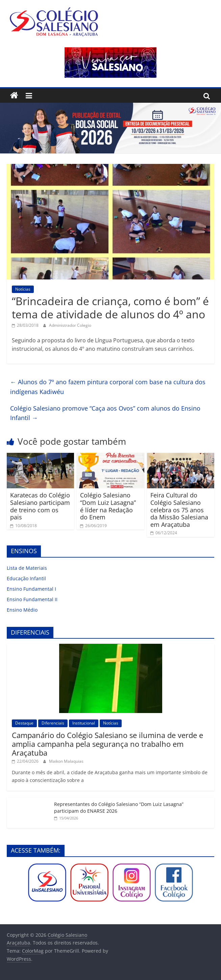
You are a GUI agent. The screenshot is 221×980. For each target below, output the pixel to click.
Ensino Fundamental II (32, 599)
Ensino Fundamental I (31, 589)
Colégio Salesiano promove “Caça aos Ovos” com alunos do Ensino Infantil (105, 413)
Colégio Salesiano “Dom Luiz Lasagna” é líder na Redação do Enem (108, 506)
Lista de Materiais (27, 568)
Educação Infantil (26, 578)
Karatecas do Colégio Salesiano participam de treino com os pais (40, 506)
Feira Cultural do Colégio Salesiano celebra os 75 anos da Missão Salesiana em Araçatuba (179, 510)
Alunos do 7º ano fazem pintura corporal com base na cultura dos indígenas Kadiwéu (108, 387)
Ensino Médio (22, 610)
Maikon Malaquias (66, 761)
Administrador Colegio (70, 325)
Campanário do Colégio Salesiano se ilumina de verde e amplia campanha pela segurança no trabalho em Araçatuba (107, 744)
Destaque (24, 723)
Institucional (84, 723)
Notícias (23, 289)
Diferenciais (53, 723)
